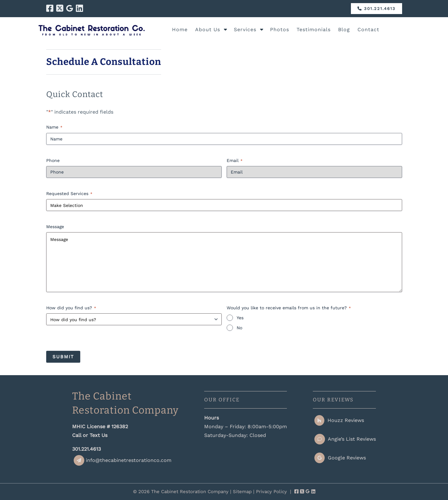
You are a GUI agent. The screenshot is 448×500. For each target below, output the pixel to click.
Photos (280, 29)
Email (235, 161)
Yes (240, 318)
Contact (368, 29)
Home (180, 29)
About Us (208, 29)
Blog (344, 29)
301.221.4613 (377, 9)
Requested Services (69, 194)
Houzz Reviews (339, 420)
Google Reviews (340, 458)
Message (55, 227)
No (239, 328)
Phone (53, 160)
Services (245, 29)
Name (54, 127)
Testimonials (314, 29)
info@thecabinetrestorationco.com (123, 460)
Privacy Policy (271, 492)
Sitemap (242, 492)
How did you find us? (71, 308)
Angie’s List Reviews (345, 439)
